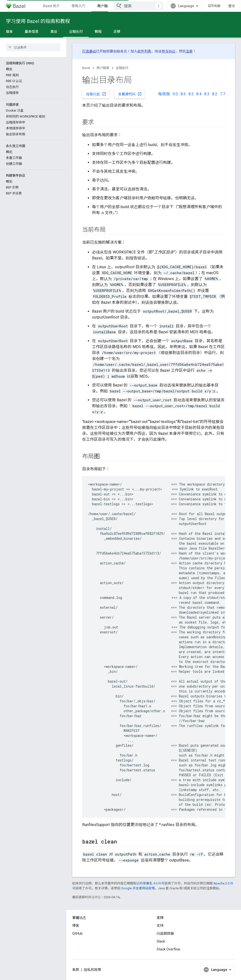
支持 (160, 926)
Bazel (86, 68)
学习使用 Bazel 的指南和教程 (38, 21)
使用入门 (78, 6)
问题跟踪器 (165, 933)
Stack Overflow (168, 949)
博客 (76, 926)
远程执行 (122, 68)
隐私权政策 (93, 970)
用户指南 (103, 68)
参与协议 (168, 51)
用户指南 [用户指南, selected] (104, 6)
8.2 (215, 94)
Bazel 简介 (51, 6)
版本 (9, 32)
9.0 (175, 94)
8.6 (183, 94)
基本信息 (32, 32)
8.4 (199, 94)
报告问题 (96, 94)
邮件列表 (144, 51)
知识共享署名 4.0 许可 (149, 883)
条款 (76, 970)
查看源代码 (130, 94)
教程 (98, 32)
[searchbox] (33, 47)
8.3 (207, 94)
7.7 (223, 94)
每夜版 (164, 94)
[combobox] (139, 6)
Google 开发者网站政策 (138, 888)
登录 (232, 6)
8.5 (191, 94)
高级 (54, 32)
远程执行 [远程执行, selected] (76, 32)
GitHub (214, 6)
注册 (189, 51)
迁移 (117, 32)
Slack (161, 941)
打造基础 (89, 51)
